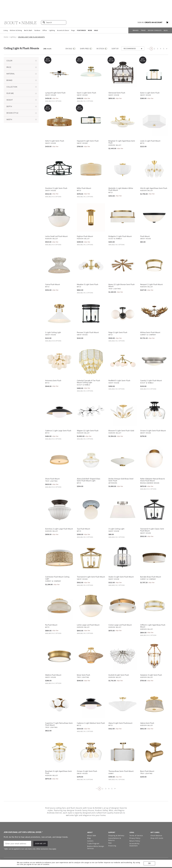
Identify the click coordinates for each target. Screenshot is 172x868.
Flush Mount (145, 225)
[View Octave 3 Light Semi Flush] (91, 740)
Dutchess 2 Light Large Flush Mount (59, 517)
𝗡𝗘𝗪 (90, 19)
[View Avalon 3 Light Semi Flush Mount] (123, 546)
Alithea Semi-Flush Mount (150, 321)
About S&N (92, 824)
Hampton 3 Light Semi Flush (151, 663)
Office (45, 19)
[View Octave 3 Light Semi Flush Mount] (154, 400)
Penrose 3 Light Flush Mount (88, 321)
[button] (21, 49)
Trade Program (93, 832)
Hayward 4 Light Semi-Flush (88, 129)
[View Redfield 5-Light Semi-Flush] (123, 350)
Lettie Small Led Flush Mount (56, 225)
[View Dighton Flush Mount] (91, 206)
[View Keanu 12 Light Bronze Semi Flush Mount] (123, 254)
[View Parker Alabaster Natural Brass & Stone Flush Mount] (154, 448)
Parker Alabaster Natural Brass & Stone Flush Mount (152, 468)
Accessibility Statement (134, 833)
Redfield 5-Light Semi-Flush (119, 369)
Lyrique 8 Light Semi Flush (55, 81)
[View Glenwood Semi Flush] (123, 62)
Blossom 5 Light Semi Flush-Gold (121, 419)
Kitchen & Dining (16, 19)
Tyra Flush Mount (83, 517)
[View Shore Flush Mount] (59, 448)
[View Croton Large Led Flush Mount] (123, 594)
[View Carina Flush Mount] (59, 254)
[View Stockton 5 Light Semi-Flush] (59, 157)
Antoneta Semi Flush (53, 369)
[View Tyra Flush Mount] (91, 498)
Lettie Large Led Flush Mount (88, 613)
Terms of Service (136, 824)
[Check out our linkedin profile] (167, 851)
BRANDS (136, 19)
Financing (112, 834)
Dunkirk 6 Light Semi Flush (119, 663)
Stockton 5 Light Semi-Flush (56, 176)
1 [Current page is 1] (151, 37)
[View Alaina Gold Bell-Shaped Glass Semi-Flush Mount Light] (91, 448)
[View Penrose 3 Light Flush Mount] (91, 302)
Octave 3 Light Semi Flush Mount (153, 419)
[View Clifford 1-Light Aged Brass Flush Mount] (154, 594)
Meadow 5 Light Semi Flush (88, 273)
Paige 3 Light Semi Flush (118, 321)
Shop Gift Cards (157, 826)
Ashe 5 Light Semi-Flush (55, 129)
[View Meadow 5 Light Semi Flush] (91, 254)
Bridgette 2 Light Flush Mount (120, 225)
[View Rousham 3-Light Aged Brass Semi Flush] (59, 740)
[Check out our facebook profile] (162, 851)
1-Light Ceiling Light (53, 321)
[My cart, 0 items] (167, 11)
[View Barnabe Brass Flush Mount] (154, 546)
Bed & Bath (28, 19)
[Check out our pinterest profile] (157, 851)
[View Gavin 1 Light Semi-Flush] (91, 62)
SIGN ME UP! (41, 832)
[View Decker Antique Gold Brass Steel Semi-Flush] (123, 448)
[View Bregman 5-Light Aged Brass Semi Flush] (123, 110)
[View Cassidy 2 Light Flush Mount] (154, 350)
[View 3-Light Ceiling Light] (123, 498)
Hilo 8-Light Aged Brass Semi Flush (154, 176)
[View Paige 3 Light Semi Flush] (123, 302)
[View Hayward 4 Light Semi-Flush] (91, 110)
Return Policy (135, 829)
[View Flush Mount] (154, 206)
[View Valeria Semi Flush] (154, 692)
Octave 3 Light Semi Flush (87, 759)
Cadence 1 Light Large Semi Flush (58, 419)
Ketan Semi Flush (83, 663)
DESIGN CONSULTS (155, 19)
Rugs (73, 19)
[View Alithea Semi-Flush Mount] (154, 302)
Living (6, 19)
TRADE (143, 19)
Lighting (52, 19)
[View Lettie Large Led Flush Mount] (91, 594)
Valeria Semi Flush (147, 711)
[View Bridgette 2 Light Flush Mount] (123, 206)
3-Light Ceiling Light (116, 517)
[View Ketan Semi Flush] (91, 644)
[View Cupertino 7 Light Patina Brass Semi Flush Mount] (59, 692)
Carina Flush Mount (53, 273)
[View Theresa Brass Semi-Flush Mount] (123, 740)
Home (6, 25)
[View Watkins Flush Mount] (59, 644)
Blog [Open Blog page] (89, 826)
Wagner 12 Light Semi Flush (88, 419)
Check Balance (156, 824)
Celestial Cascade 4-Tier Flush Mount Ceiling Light (88, 370)
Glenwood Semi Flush (117, 81)
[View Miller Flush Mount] (91, 157)
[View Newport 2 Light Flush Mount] (154, 254)
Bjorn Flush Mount (147, 759)
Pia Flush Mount (51, 613)
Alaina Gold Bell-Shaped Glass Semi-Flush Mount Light (89, 468)
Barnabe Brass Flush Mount (151, 565)
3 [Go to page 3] (158, 37)
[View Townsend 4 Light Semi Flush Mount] (91, 546)
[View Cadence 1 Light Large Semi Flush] (59, 400)
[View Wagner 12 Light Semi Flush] (91, 400)
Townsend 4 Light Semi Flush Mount (91, 565)
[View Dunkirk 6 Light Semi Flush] (123, 644)
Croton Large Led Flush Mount (120, 613)
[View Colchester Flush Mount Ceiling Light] (59, 546)
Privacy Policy (135, 826)
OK (149, 863)
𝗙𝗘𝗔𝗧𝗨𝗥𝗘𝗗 (81, 19)
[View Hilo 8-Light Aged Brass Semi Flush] (154, 157)
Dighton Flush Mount (85, 225)
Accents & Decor (63, 19)
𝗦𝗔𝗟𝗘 (96, 19)
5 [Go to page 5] (164, 37)
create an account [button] (154, 11)
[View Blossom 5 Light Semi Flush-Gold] (123, 400)
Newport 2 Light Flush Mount (151, 273)
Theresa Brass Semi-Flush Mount (121, 759)
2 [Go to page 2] (154, 37)
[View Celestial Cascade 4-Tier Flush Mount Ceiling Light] (91, 350)
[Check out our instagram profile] (151, 851)
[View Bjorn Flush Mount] (154, 740)
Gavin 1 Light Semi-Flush (86, 81)
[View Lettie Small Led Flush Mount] (59, 206)
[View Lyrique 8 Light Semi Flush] (59, 62)
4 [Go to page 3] (161, 37)
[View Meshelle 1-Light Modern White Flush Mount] (123, 157)
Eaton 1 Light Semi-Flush (150, 81)
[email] (17, 832)
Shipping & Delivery (116, 824)
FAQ (110, 831)
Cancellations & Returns (115, 827)
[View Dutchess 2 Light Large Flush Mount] (59, 498)
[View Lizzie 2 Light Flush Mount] (154, 110)
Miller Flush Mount (84, 176)
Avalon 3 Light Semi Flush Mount (121, 565)
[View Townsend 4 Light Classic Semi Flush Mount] (154, 498)
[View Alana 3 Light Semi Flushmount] (123, 692)
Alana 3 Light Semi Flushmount (120, 711)
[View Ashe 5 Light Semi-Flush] (59, 110)
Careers (90, 829)
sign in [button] (141, 11)
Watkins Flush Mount (53, 663)
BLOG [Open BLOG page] (166, 19)
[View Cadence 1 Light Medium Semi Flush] (91, 692)
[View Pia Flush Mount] (59, 594)
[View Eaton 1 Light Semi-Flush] (154, 62)
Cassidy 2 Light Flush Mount (151, 369)
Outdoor (37, 19)
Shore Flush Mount (52, 467)
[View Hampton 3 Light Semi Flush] (154, 644)
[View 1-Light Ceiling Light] (59, 302)
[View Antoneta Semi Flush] (59, 350)
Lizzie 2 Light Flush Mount (150, 129)
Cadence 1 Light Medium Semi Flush (91, 711)
